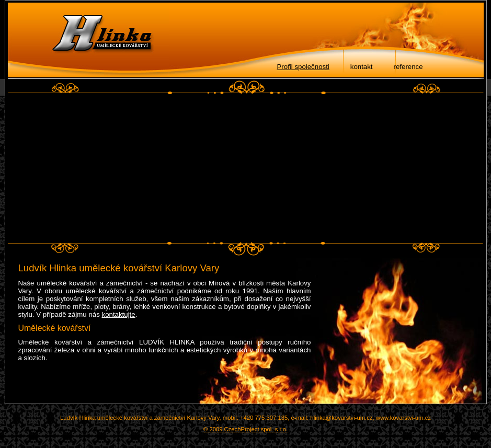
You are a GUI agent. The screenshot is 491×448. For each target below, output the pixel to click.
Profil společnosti (303, 67)
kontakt (362, 67)
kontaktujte (119, 314)
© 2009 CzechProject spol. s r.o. (245, 429)
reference (408, 67)
